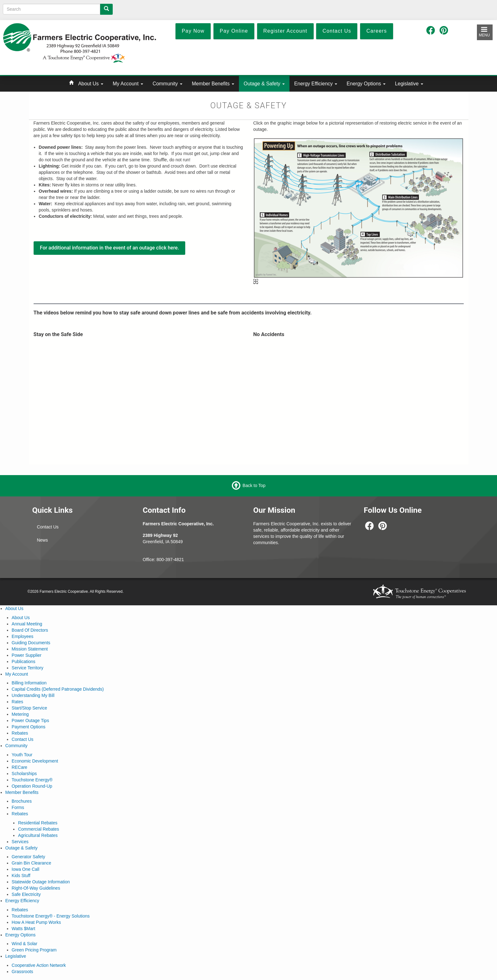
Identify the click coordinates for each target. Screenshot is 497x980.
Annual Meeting (27, 624)
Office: (149, 560)
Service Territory (27, 668)
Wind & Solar (24, 944)
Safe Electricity (26, 894)
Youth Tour (22, 755)
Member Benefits (213, 84)
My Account (128, 84)
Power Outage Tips (30, 720)
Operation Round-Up (32, 786)
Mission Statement (30, 649)
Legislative (409, 84)
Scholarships (24, 774)
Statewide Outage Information (41, 882)
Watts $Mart (23, 929)
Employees (22, 636)
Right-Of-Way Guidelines (36, 888)
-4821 (178, 560)
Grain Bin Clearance (31, 863)
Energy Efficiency (316, 84)
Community (167, 84)
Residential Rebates (38, 823)
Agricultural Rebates (38, 835)
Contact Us (48, 527)
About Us (91, 84)
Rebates (20, 733)
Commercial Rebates (38, 829)
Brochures (22, 801)
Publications (24, 661)
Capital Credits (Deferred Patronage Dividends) (58, 689)
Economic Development (35, 761)
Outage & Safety (264, 84)
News (42, 540)
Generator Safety (28, 857)
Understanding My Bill (33, 695)
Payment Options (28, 727)
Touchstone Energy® (32, 780)
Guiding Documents (31, 643)
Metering (20, 714)
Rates (17, 702)
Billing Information (29, 683)
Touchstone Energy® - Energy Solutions (51, 916)
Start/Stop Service (29, 708)
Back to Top (254, 485)
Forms (18, 807)
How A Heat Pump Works (36, 922)
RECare (19, 767)
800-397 (165, 560)
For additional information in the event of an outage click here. (109, 248)
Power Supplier (27, 655)
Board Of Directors (30, 630)
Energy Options (366, 84)
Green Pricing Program (34, 950)
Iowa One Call (25, 869)
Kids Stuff (21, 876)
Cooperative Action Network (39, 965)
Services (20, 842)
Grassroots (22, 972)
